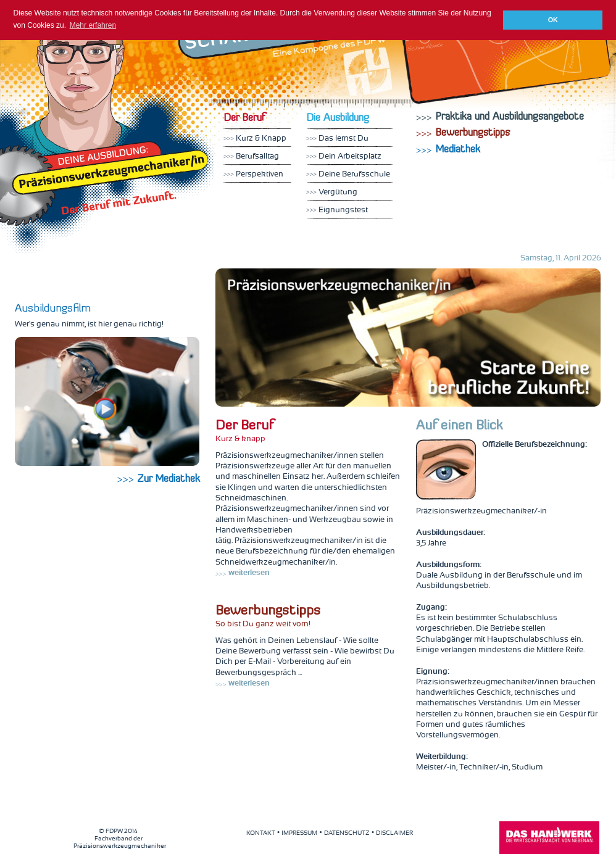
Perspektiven (253, 174)
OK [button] (553, 20)
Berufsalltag (251, 156)
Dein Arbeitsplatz (344, 156)
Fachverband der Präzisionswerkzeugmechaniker (120, 839)
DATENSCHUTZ (347, 833)
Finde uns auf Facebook (454, 82)
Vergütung (332, 192)
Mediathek (561, 70)
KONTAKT (261, 833)
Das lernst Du (337, 139)
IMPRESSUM (299, 833)
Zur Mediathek (159, 479)
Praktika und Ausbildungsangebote (500, 117)
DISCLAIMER (394, 833)
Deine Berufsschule (348, 174)
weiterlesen (243, 573)
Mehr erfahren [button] (93, 25)
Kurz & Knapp (255, 139)
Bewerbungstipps (463, 133)
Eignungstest (337, 210)
